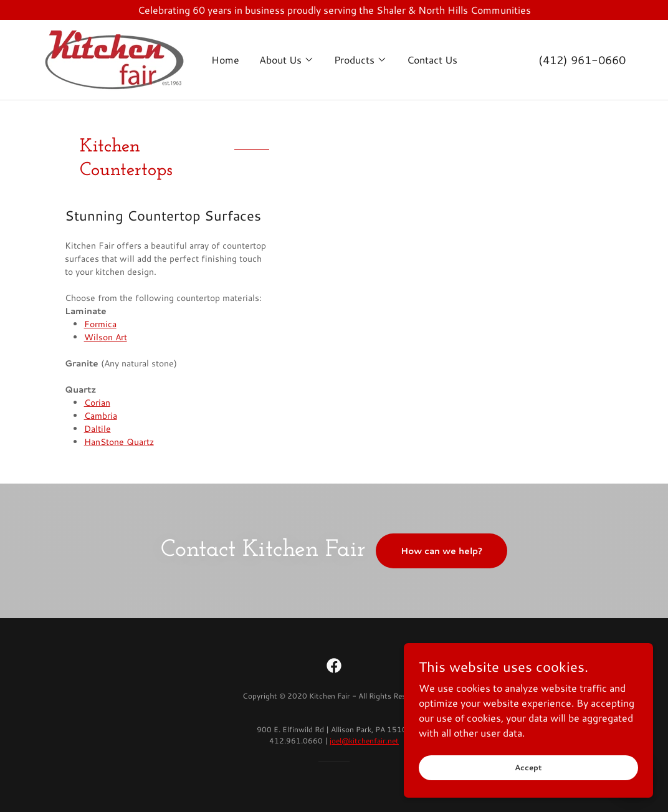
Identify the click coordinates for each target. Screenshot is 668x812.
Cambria (101, 416)
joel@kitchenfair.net (364, 741)
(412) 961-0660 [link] (582, 60)
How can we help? (441, 551)
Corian (97, 403)
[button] (287, 60)
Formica (100, 324)
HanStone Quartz (119, 442)
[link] (114, 58)
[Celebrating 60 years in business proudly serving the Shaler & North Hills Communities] (334, 10)
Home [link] (225, 60)
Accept (528, 767)
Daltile (98, 429)
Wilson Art (106, 337)
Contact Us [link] (432, 60)
